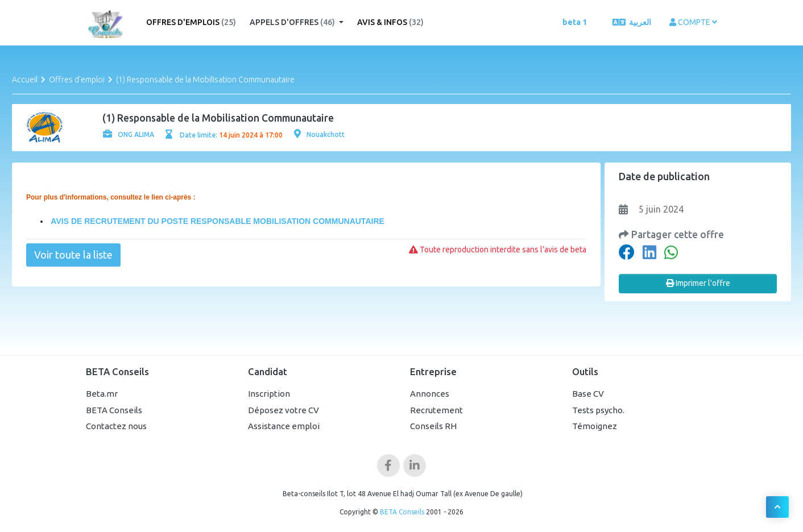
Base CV (588, 394)
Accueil (25, 80)
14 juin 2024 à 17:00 (251, 135)
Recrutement (436, 410)
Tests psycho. (598, 410)
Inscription (269, 394)
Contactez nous (116, 426)
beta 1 (575, 22)
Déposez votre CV (283, 410)
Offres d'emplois (191, 22)
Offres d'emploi (77, 80)
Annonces (430, 394)
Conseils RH (433, 426)
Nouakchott (319, 134)
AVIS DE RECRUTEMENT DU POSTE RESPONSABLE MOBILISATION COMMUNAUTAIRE (217, 221)
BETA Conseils (114, 410)
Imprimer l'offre (698, 283)
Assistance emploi (284, 426)
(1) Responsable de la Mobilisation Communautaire (205, 80)
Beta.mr (102, 394)
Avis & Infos (390, 22)
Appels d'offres (293, 22)
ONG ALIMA (129, 134)
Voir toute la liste (73, 255)
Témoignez (595, 426)
